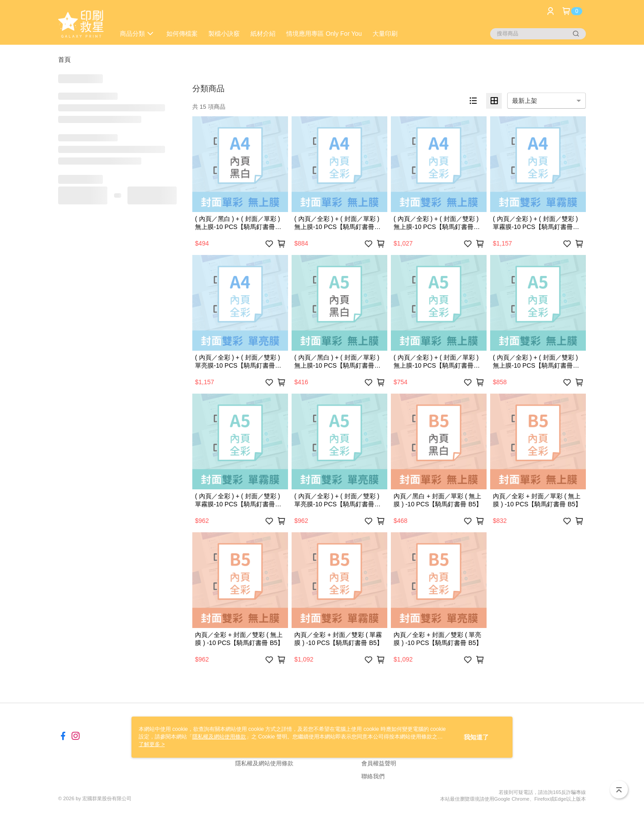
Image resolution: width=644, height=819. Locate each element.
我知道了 (476, 737)
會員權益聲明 (379, 763)
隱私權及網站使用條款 (264, 763)
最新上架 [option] (525, 101)
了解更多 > (152, 744)
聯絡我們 (373, 776)
